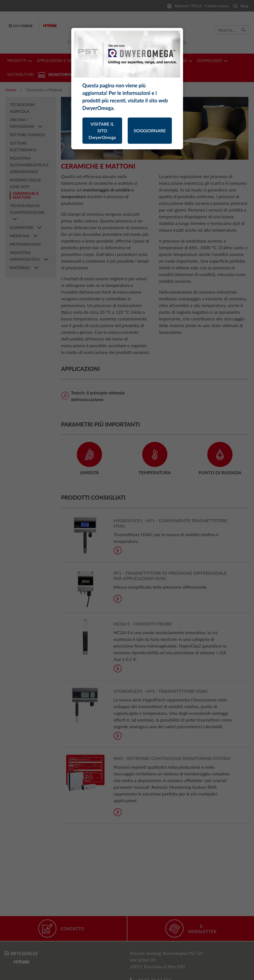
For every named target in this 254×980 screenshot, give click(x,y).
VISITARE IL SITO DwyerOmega (102, 130)
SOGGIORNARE (150, 130)
